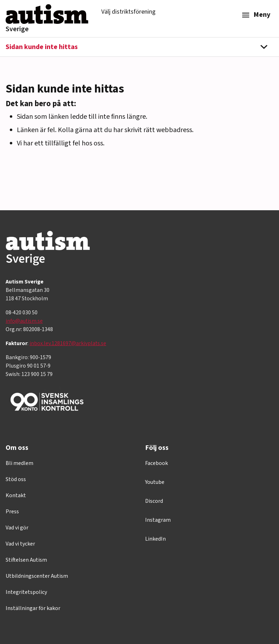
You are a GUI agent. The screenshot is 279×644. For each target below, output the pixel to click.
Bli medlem (19, 463)
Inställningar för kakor (33, 608)
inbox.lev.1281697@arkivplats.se (68, 343)
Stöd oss (16, 479)
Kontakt (16, 495)
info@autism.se (24, 321)
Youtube (155, 482)
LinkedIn (155, 539)
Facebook (156, 463)
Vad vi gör (17, 528)
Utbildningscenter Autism (37, 576)
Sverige (17, 29)
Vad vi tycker (20, 544)
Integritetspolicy (26, 592)
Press (12, 512)
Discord (154, 501)
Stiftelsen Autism (26, 560)
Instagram (158, 520)
